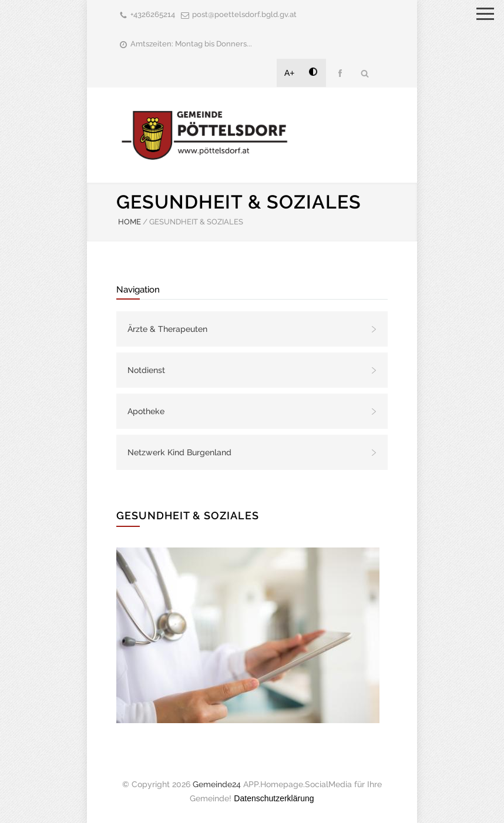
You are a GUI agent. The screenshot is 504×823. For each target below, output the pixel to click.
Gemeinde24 (217, 784)
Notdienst (146, 370)
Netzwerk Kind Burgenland (179, 452)
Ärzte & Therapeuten (167, 329)
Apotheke (146, 411)
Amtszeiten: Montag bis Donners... (191, 44)
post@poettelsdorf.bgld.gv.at (244, 14)
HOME (130, 222)
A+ (290, 73)
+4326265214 (153, 14)
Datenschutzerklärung (274, 798)
